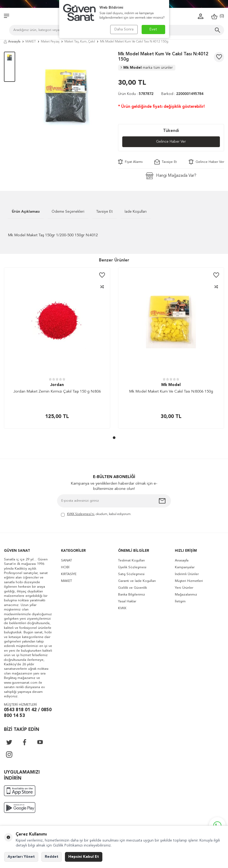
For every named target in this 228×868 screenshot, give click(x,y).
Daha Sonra (124, 29)
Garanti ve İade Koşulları (137, 581)
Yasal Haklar (127, 601)
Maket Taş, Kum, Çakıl (80, 42)
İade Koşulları (136, 212)
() (218, 16)
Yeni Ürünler (184, 588)
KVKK (122, 608)
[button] (114, 438)
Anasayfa (12, 42)
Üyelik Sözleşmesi (132, 567)
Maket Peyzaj (50, 42)
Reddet (52, 857)
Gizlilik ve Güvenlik (132, 588)
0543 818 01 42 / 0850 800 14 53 (28, 713)
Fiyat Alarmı (130, 162)
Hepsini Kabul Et (84, 857)
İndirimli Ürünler (187, 574)
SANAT (66, 561)
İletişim (180, 601)
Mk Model (147, 68)
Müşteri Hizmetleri (189, 581)
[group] (67, 95)
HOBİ (65, 567)
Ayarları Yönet (21, 857)
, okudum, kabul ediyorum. (96, 515)
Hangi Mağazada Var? (171, 176)
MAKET (31, 42)
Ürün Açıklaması (26, 212)
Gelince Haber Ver (171, 142)
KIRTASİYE (69, 574)
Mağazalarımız (186, 595)
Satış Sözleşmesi (131, 574)
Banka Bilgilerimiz (132, 595)
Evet (153, 29)
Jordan (57, 385)
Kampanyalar (185, 567)
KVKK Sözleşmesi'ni (81, 514)
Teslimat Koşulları (131, 561)
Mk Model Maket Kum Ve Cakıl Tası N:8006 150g (171, 392)
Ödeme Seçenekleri (68, 212)
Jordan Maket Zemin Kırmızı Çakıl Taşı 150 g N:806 (57, 392)
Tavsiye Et (166, 162)
